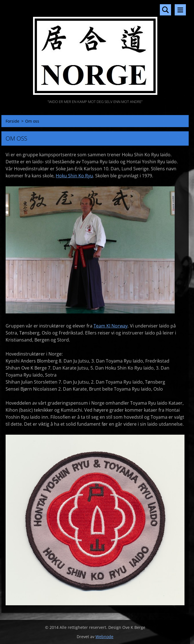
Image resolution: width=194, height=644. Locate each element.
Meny (180, 10)
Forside (12, 121)
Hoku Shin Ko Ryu (74, 176)
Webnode (104, 637)
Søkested (165, 10)
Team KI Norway (111, 326)
